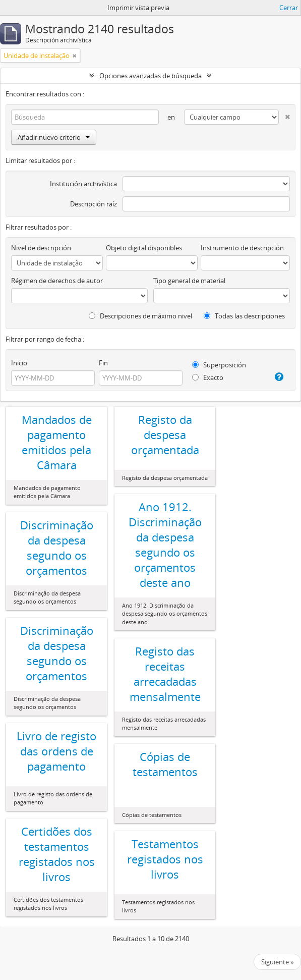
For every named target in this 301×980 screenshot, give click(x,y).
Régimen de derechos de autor (57, 281)
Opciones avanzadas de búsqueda (150, 76)
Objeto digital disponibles (144, 248)
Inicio (19, 363)
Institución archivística (83, 184)
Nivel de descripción (41, 248)
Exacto (208, 377)
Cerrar (289, 8)
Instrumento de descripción (242, 248)
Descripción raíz (94, 204)
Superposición (219, 365)
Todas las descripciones (244, 316)
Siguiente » (277, 962)
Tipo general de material (189, 281)
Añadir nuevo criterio (54, 137)
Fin (103, 363)
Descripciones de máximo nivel (140, 316)
